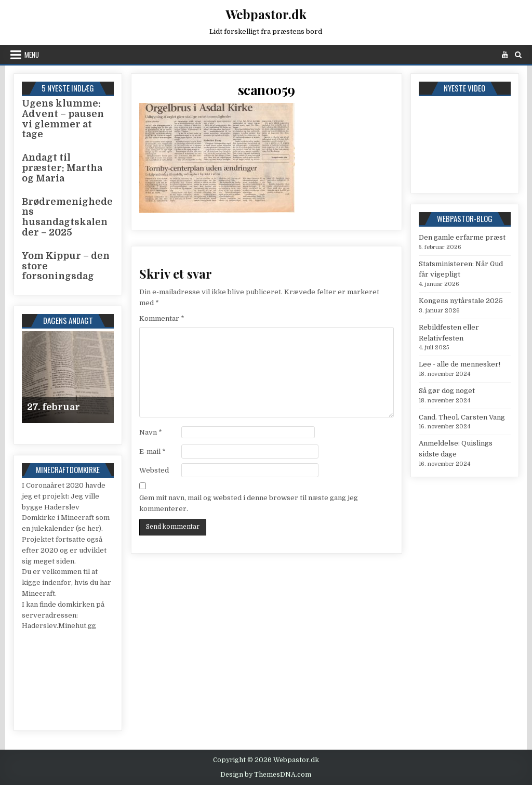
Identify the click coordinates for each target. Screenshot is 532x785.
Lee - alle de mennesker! (460, 364)
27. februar (54, 407)
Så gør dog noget (447, 391)
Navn (151, 432)
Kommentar (162, 318)
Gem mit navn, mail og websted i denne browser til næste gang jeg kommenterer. (249, 503)
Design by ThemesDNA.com (266, 775)
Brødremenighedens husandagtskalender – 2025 (67, 217)
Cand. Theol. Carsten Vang (462, 417)
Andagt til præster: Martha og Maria (62, 168)
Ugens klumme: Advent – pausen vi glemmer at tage (63, 119)
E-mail (152, 452)
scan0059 (267, 90)
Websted (154, 470)
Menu (32, 55)
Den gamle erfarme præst (462, 237)
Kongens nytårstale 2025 (461, 301)
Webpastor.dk (266, 14)
